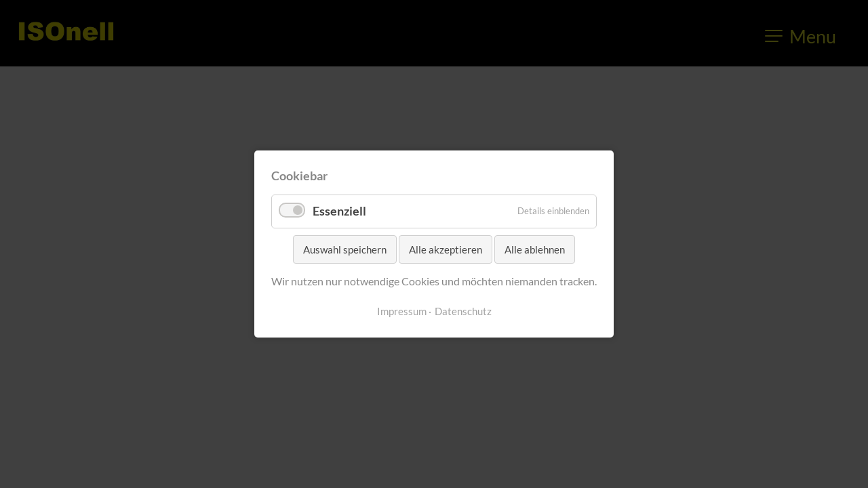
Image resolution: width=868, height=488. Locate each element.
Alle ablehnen (535, 249)
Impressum (402, 311)
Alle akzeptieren (446, 249)
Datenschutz (463, 311)
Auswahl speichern (345, 249)
